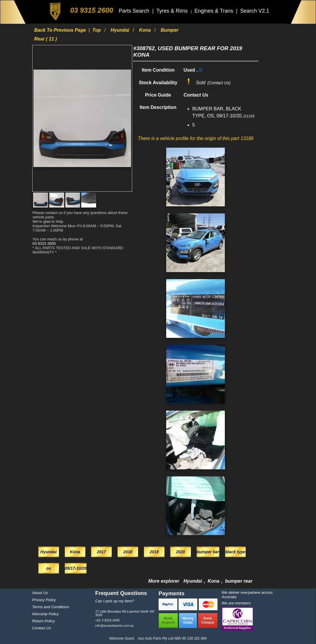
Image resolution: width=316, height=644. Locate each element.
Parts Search (135, 11)
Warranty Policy (46, 614)
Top (97, 30)
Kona (146, 30)
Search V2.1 (255, 11)
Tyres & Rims (173, 11)
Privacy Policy (44, 600)
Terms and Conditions (51, 607)
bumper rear (239, 581)
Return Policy (44, 621)
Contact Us (42, 628)
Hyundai (121, 30)
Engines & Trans (214, 11)
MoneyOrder (188, 621)
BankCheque (208, 621)
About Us (40, 593)
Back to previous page (61, 30)
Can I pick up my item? (115, 601)
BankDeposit (168, 621)
